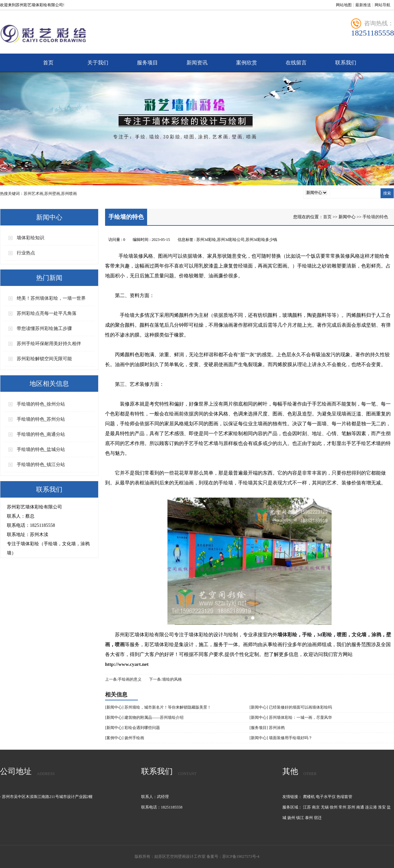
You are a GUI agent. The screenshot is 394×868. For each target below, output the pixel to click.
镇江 (300, 818)
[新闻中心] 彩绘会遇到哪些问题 (132, 728)
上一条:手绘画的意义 (123, 679)
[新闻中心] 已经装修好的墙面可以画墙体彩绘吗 (291, 707)
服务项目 (147, 63)
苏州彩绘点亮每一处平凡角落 (47, 313)
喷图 (342, 635)
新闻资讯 (197, 63)
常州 (342, 807)
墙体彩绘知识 (31, 238)
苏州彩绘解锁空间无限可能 (44, 359)
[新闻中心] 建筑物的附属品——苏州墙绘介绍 (144, 717)
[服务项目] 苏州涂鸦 (267, 728)
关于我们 (98, 63)
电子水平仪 (326, 797)
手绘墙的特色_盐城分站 (41, 449)
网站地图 (344, 5)
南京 (316, 807)
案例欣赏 (247, 63)
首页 (48, 63)
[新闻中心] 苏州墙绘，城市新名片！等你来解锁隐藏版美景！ (158, 707)
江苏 (307, 807)
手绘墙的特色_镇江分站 (41, 465)
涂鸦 (376, 635)
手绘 (307, 635)
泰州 (309, 818)
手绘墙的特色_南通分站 (41, 434)
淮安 (382, 807)
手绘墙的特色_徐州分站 (41, 404)
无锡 (325, 807)
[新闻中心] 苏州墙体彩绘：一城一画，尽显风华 (291, 717)
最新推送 (363, 5)
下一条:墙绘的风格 (165, 679)
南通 (360, 807)
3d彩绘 (324, 635)
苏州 (351, 807)
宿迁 (318, 818)
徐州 (334, 807)
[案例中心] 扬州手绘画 (125, 738)
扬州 (291, 818)
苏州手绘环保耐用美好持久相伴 (49, 344)
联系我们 (346, 63)
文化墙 (359, 635)
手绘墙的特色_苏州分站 (41, 419)
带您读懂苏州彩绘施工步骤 (44, 328)
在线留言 (296, 63)
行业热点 (26, 253)
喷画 (120, 645)
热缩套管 (344, 797)
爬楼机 (309, 797)
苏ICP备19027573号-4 (241, 856)
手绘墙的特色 (375, 217)
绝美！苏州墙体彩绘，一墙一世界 (51, 298)
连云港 (371, 807)
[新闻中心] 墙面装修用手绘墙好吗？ (281, 738)
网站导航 (383, 5)
